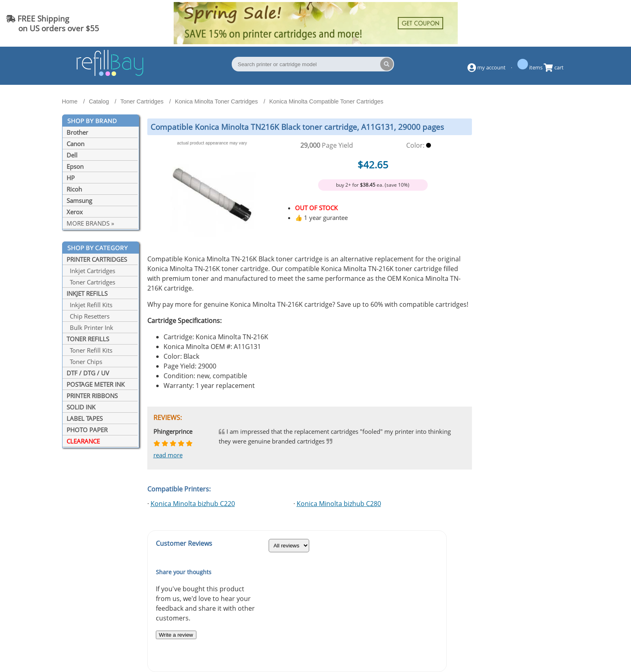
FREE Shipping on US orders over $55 (53, 23)
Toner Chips (84, 362)
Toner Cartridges (91, 282)
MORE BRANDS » (90, 223)
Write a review (176, 635)
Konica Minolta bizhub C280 (339, 504)
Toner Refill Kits (89, 350)
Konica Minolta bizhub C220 (193, 504)
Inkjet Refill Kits (89, 305)
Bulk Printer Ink (90, 327)
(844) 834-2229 (592, 23)
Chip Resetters (88, 316)
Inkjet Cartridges (91, 271)
